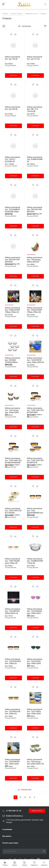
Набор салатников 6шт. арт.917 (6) (35, 58)
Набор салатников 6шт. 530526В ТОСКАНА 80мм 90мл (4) (12, 361)
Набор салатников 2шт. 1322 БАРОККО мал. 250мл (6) (13, 661)
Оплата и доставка (10, 843)
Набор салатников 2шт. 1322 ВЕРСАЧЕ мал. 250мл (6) (13, 711)
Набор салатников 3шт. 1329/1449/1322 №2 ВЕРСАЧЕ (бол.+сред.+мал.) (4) (35, 463)
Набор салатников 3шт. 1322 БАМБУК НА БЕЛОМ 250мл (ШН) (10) (12, 211)
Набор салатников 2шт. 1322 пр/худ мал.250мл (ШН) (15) (35, 762)
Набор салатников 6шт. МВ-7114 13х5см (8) (35, 109)
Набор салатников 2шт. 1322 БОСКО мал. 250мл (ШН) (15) (35, 662)
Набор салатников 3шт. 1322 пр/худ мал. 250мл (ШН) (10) (12, 411)
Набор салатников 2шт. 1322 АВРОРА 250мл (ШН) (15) (12, 611)
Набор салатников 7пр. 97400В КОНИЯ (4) (35, 159)
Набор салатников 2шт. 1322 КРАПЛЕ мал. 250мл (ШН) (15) (12, 763)
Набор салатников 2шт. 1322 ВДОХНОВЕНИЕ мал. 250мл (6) (35, 512)
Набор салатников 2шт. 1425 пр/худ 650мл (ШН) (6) (35, 260)
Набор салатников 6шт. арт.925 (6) (12, 58)
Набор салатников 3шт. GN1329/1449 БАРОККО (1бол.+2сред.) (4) (12, 261)
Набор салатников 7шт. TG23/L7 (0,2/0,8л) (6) (12, 159)
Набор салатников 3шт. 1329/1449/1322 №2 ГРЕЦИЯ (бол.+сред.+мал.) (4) (13, 513)
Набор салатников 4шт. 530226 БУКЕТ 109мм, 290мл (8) (35, 310)
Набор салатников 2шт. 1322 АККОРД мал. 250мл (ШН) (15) (35, 612)
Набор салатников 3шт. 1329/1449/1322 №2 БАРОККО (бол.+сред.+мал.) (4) (35, 412)
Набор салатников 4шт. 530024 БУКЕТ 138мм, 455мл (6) (13, 310)
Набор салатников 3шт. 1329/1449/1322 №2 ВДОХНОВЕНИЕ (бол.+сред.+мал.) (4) (13, 463)
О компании (7, 829)
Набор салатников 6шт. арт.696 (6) (12, 108)
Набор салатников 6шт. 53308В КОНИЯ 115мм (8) (35, 561)
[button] (31, 255)
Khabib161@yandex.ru (14, 816)
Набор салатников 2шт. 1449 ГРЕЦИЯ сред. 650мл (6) (12, 561)
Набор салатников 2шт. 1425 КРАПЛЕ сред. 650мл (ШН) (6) (35, 360)
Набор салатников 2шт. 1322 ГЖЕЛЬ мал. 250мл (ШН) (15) (35, 713)
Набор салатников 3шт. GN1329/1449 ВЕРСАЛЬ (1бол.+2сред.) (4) (35, 211)
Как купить (7, 836)
